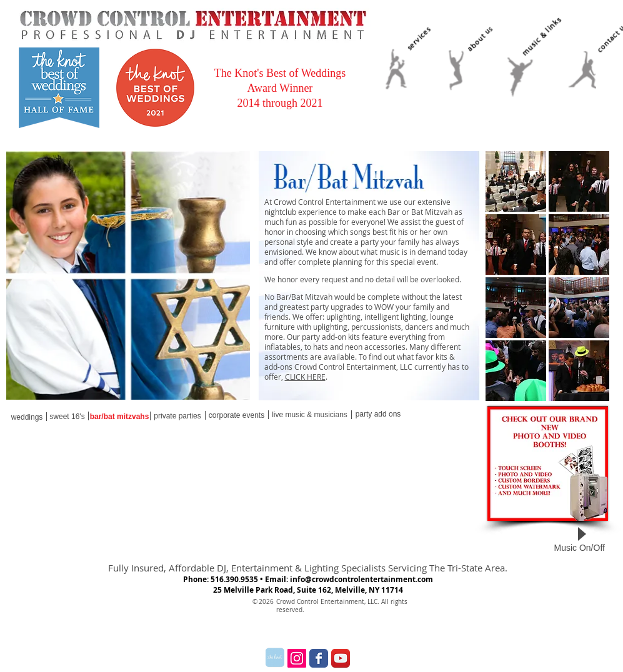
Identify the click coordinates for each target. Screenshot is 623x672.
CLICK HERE (305, 377)
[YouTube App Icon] (341, 658)
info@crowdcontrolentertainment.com (361, 579)
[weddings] (27, 417)
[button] (516, 181)
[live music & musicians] (310, 415)
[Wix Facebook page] (319, 658)
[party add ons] (378, 414)
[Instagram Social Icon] (297, 658)
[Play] (581, 534)
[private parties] (178, 416)
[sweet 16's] (67, 417)
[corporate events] (237, 416)
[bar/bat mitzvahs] (120, 417)
